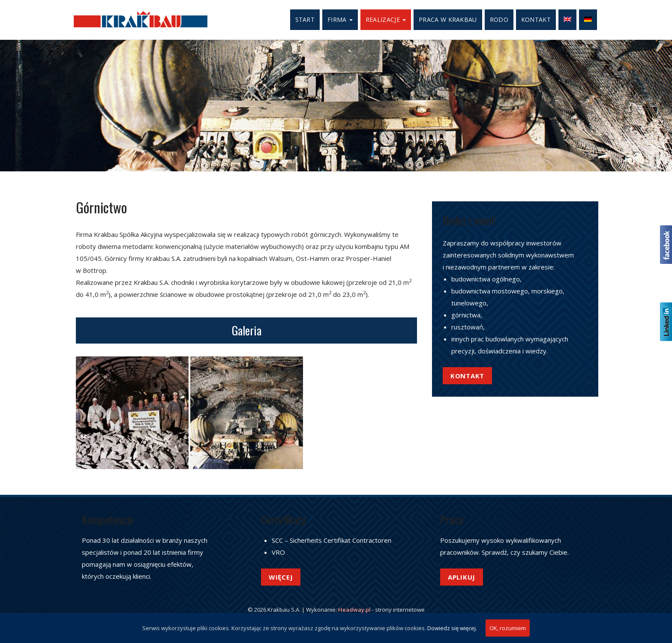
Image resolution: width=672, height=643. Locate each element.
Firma (340, 19)
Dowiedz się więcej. (452, 628)
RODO (499, 19)
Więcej (281, 577)
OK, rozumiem (508, 628)
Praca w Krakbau (448, 19)
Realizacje (386, 19)
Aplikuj (462, 577)
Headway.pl (354, 610)
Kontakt (536, 19)
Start (305, 19)
